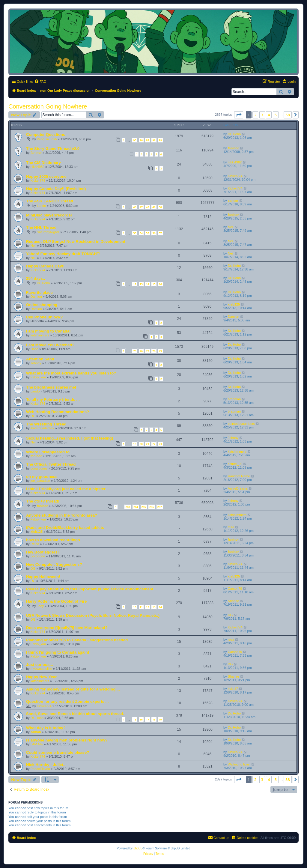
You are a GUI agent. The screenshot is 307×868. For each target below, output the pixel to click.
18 (154, 719)
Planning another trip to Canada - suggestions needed (77, 640)
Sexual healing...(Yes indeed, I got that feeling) (70, 438)
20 (141, 444)
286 (152, 507)
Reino (35, 544)
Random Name (239, 476)
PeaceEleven (40, 769)
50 (160, 207)
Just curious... (39, 665)
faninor (36, 153)
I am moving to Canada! (48, 331)
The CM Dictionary (43, 163)
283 (128, 507)
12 (135, 284)
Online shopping (42, 305)
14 (148, 284)
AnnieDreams (238, 488)
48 (148, 207)
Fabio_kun (38, 377)
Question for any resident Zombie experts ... (67, 701)
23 (160, 444)
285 (144, 507)
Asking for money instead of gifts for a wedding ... (73, 689)
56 (154, 233)
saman (233, 201)
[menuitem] (40, 82)
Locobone (38, 556)
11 (141, 607)
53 (135, 233)
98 (154, 140)
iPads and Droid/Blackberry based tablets (65, 528)
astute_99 (235, 464)
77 (148, 351)
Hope (34, 349)
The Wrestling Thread (46, 424)
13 (141, 284)
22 (154, 444)
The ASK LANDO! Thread (50, 201)
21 (148, 444)
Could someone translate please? (58, 752)
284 (136, 507)
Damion (36, 297)
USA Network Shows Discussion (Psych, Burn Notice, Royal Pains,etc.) (93, 615)
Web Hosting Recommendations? (58, 412)
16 (160, 284)
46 (135, 207)
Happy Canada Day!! (45, 266)
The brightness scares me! (51, 387)
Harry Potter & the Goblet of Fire (56, 601)
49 (154, 207)
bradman (234, 399)
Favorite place (39, 292)
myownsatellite (41, 669)
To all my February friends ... (53, 400)
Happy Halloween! (43, 577)
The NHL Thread (41, 227)
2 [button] (255, 115)
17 (148, 719)
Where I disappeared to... (49, 452)
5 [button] (276, 115)
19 (135, 444)
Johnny (36, 363)
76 (141, 351)
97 (148, 140)
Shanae (234, 601)
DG (33, 416)
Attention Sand (40, 359)
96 (141, 140)
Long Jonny (39, 468)
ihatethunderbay (42, 428)
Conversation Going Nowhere (48, 106)
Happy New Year (41, 677)
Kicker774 (38, 180)
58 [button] (288, 115)
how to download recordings (53, 540)
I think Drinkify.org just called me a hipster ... (68, 489)
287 (160, 507)
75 (135, 351)
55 (148, 233)
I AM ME (37, 744)
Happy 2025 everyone (46, 176)
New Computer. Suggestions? (54, 564)
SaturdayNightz (48, 232)
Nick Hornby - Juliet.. (46, 765)
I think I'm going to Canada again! (58, 652)
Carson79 (235, 589)
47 (141, 207)
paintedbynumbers (241, 424)
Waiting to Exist (239, 764)
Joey (40, 606)
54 (141, 233)
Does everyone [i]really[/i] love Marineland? (67, 628)
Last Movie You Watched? (50, 345)
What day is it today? (46, 728)
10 (135, 607)
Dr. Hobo (234, 134)
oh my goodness (42, 477)
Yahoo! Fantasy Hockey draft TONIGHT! (63, 254)
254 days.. (36, 278)
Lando (42, 206)
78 (154, 351)
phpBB (138, 848)
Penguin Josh (47, 139)
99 (160, 140)
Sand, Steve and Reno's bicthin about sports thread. (75, 714)
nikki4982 (37, 167)
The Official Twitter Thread (51, 464)
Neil (231, 227)
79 (160, 351)
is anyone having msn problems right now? (67, 740)
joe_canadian (40, 481)
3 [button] (262, 115)
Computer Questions (46, 134)
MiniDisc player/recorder (49, 215)
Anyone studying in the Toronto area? (62, 515)
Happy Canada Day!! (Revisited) (56, 189)
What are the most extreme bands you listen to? (71, 373)
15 (154, 284)
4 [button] (269, 115)
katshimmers (40, 335)
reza (231, 527)
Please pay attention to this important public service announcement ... (92, 589)
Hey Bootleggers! (42, 552)
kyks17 (233, 689)
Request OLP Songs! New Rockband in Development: (76, 242)
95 (135, 140)
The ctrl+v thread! (43, 501)
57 (160, 233)
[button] (239, 115)
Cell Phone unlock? (44, 317)
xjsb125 (234, 304)
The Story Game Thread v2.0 (53, 149)
